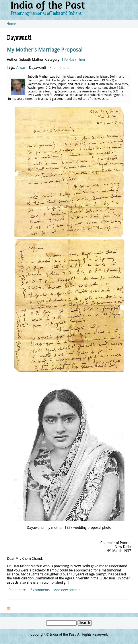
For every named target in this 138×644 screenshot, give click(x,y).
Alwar (21, 68)
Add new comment (69, 590)
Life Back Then (73, 60)
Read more (17, 590)
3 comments (40, 590)
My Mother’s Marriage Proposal (45, 50)
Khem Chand (59, 68)
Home (11, 24)
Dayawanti (37, 68)
